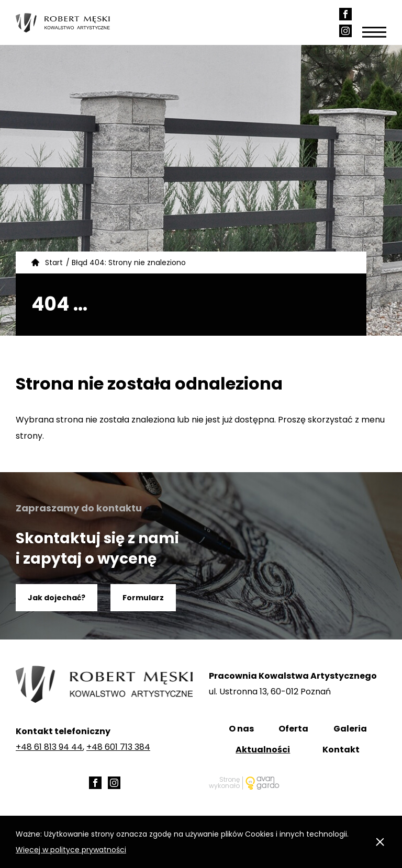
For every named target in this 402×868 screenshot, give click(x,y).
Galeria (350, 729)
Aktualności (263, 750)
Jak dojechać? (57, 598)
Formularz (143, 598)
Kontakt (341, 750)
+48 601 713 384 (118, 747)
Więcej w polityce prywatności (71, 850)
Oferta (293, 729)
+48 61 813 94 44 (49, 747)
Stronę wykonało (224, 783)
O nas (241, 729)
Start (54, 262)
